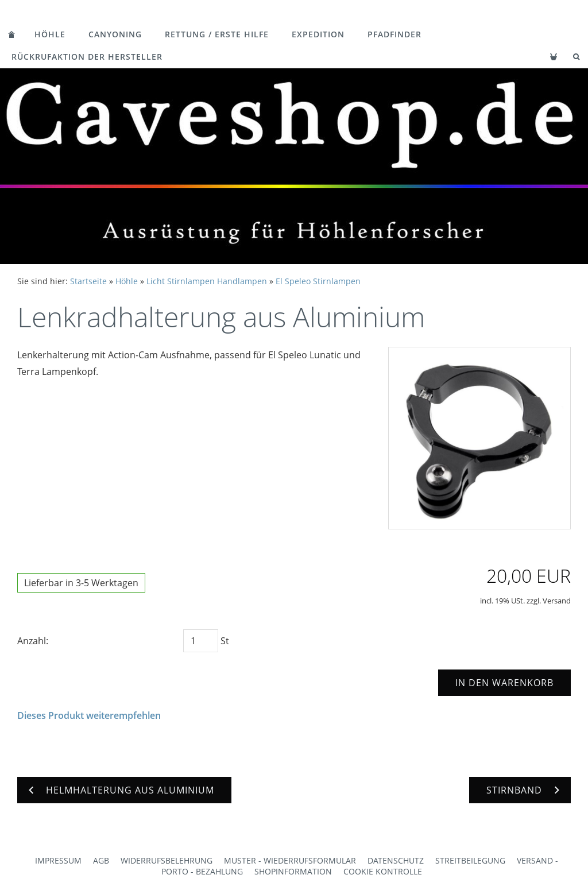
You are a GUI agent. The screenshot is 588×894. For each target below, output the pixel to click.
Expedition (318, 34)
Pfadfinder (394, 34)
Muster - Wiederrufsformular (290, 860)
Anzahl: (33, 641)
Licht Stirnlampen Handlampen (207, 281)
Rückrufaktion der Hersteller (87, 57)
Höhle (50, 34)
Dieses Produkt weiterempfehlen (89, 715)
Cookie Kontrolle (383, 871)
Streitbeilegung (470, 860)
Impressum (58, 860)
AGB (101, 860)
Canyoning (115, 34)
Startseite (88, 281)
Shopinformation (293, 871)
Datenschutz (396, 860)
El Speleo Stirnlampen (318, 281)
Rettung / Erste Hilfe (217, 34)
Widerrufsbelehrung (167, 860)
